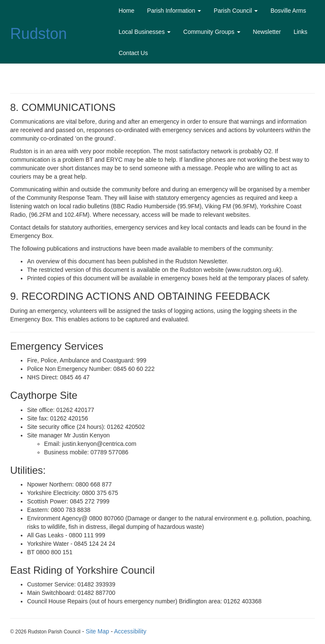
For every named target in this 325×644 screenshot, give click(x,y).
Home (126, 11)
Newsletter (267, 32)
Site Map (98, 631)
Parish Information (174, 11)
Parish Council (236, 11)
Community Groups (212, 32)
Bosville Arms (288, 11)
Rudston (39, 34)
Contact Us (133, 53)
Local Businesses (145, 32)
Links (301, 32)
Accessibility (130, 631)
